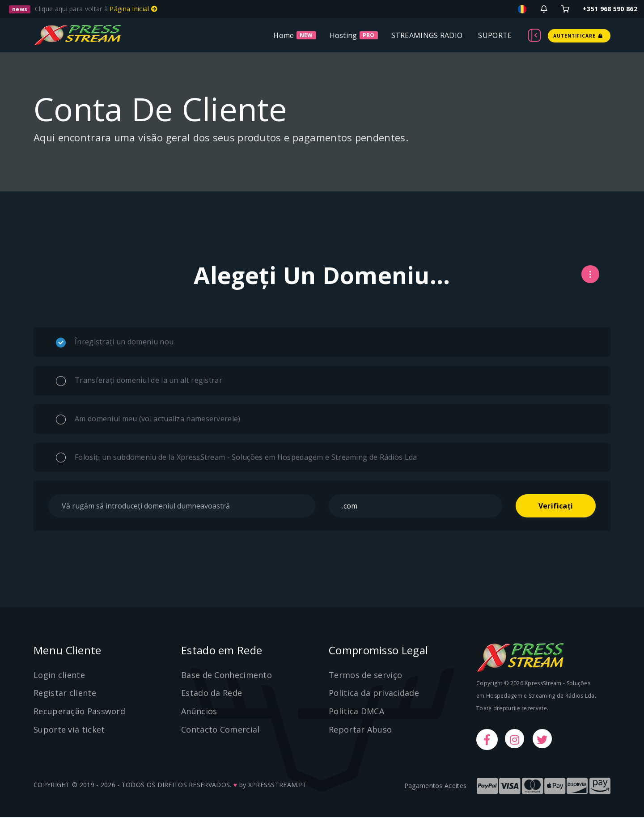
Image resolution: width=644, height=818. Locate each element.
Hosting (343, 35)
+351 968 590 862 (610, 9)
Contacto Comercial (220, 730)
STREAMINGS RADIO (427, 35)
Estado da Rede (212, 693)
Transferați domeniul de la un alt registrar (139, 381)
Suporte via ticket (69, 730)
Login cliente (59, 675)
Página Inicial (133, 9)
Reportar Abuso (360, 730)
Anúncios (199, 712)
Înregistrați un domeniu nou (115, 342)
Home (284, 35)
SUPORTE (495, 35)
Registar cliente (65, 693)
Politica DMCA (356, 712)
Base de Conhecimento (227, 675)
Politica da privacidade (374, 693)
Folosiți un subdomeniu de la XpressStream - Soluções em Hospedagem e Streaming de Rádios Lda (237, 458)
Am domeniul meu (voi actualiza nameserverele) (148, 419)
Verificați (556, 506)
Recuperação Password (79, 712)
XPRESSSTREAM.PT (278, 786)
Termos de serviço (365, 675)
